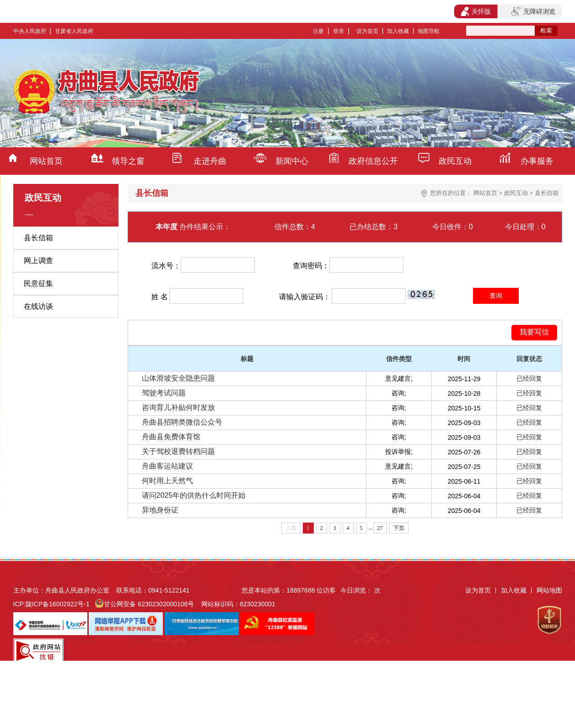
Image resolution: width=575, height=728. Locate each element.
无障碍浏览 (533, 11)
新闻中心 (292, 161)
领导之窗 (128, 161)
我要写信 (534, 332)
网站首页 (46, 161)
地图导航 (429, 31)
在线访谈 (38, 306)
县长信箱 (38, 238)
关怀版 (476, 11)
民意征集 (38, 283)
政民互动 (455, 161)
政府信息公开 (373, 161)
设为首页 (367, 31)
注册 (318, 31)
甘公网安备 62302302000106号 (149, 604)
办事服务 (537, 161)
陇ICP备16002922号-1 (58, 604)
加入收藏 (398, 31)
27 (380, 528)
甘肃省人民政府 (74, 31)
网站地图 (549, 590)
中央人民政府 (30, 31)
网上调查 (38, 261)
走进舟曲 (210, 161)
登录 (339, 31)
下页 (399, 528)
